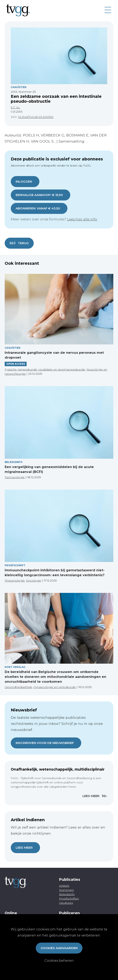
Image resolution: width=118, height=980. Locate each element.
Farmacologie (15, 477)
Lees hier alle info (82, 219)
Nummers (66, 890)
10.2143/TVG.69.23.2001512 (36, 117)
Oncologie (34, 580)
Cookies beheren (59, 961)
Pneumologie (15, 580)
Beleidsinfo (14, 462)
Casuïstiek (19, 87)
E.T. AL (15, 107)
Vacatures (66, 903)
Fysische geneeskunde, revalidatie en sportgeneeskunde (45, 369)
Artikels (64, 886)
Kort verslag (15, 667)
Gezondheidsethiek (18, 687)
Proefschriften (69, 898)
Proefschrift (15, 565)
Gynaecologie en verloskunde (55, 687)
